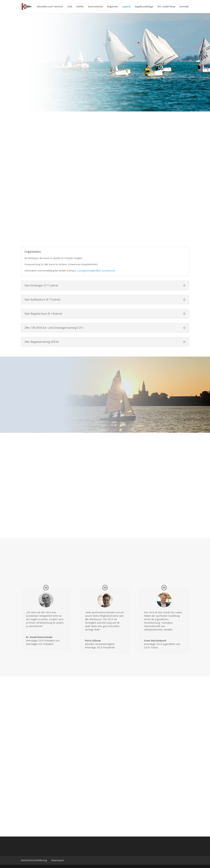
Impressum (58, 860)
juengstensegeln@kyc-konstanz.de (97, 271)
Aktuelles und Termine (50, 7)
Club (70, 7)
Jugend (126, 7)
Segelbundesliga (144, 7)
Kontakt (184, 7)
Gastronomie (95, 7)
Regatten (113, 7)
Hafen (80, 7)
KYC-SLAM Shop (166, 7)
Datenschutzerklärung (34, 860)
